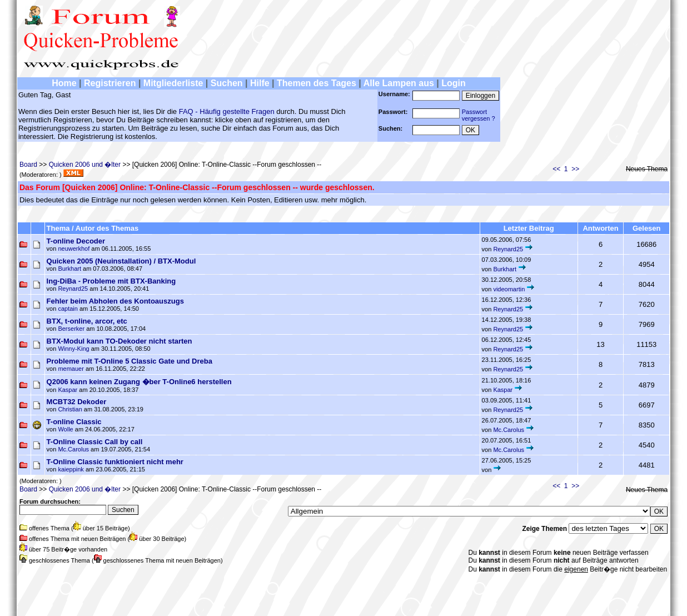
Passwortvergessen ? (479, 115)
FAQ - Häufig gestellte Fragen (227, 111)
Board (28, 165)
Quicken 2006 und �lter (85, 165)
